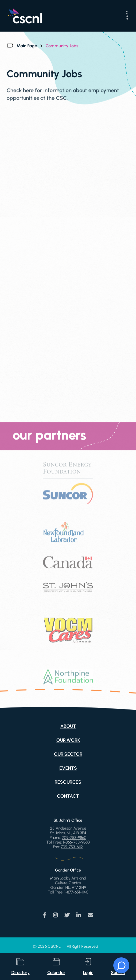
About (68, 726)
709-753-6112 (72, 847)
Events (68, 768)
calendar (56, 967)
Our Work (68, 740)
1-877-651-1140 (76, 892)
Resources (68, 782)
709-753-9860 (74, 838)
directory (20, 967)
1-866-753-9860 (76, 842)
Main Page (27, 46)
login (88, 967)
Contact (68, 796)
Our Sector (68, 754)
